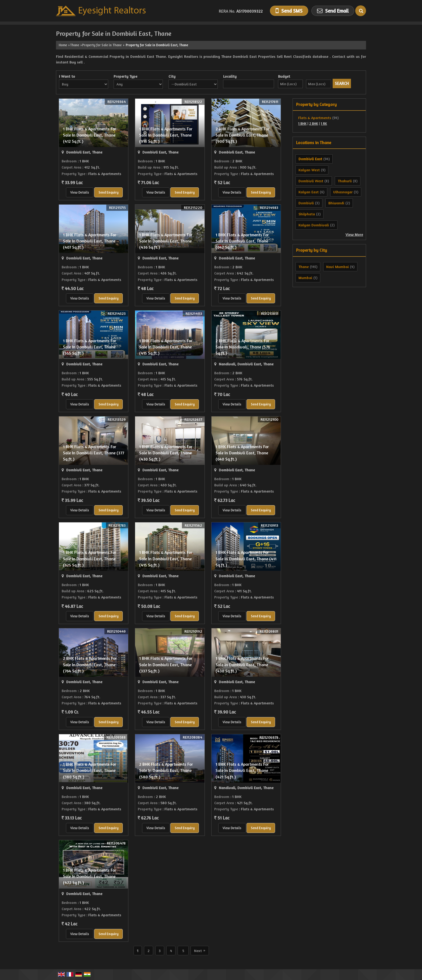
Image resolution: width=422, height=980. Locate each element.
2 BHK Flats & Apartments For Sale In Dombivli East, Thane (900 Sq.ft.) (242, 135)
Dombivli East (310, 159)
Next (200, 951)
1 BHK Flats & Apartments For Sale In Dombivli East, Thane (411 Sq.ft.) (246, 559)
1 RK (324, 124)
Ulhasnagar (343, 192)
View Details (80, 192)
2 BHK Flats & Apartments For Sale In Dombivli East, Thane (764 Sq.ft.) (90, 664)
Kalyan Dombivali (314, 225)
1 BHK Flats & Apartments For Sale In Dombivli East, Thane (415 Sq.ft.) (166, 347)
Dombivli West (311, 181)
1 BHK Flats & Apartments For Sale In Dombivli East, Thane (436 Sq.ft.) (166, 241)
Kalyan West (309, 170)
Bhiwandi (336, 203)
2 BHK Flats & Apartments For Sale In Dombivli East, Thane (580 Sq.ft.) (166, 770)
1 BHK (302, 124)
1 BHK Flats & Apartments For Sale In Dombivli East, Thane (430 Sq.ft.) (166, 453)
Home (63, 45)
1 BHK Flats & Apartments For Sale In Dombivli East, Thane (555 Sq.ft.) (90, 347)
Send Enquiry (108, 192)
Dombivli (306, 203)
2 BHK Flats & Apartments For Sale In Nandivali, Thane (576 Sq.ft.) (243, 347)
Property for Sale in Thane (102, 45)
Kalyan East (309, 192)
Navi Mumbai (337, 267)
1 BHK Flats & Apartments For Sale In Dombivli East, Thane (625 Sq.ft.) (90, 559)
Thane (75, 45)
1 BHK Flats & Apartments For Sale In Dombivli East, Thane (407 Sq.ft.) (90, 241)
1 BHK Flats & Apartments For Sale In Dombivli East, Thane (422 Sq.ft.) (90, 876)
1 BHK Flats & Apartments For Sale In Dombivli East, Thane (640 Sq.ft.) (242, 453)
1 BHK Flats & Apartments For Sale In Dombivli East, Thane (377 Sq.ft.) (94, 453)
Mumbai (305, 278)
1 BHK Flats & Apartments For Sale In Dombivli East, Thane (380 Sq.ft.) (90, 770)
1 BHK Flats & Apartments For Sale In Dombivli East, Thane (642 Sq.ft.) (242, 241)
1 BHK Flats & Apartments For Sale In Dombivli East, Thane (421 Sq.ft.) (242, 770)
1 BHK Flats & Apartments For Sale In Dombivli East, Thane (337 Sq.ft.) (166, 664)
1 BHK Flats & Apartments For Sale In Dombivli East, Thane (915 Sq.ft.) (166, 135)
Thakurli (345, 181)
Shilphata (307, 214)
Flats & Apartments (315, 118)
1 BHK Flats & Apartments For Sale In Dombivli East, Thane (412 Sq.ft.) (90, 135)
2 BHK (314, 124)
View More (354, 234)
